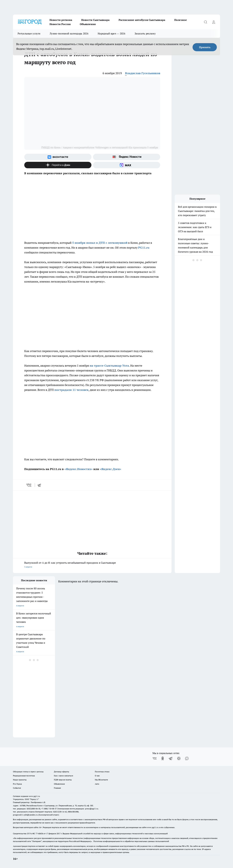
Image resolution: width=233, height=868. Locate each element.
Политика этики (102, 772)
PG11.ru (144, 248)
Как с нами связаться (63, 776)
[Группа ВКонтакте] (58, 157)
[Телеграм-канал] (171, 758)
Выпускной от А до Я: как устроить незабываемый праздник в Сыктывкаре (92, 565)
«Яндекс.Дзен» (111, 469)
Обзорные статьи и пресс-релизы (28, 772)
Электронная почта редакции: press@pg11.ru (78, 809)
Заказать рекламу (145, 34)
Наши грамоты (20, 780)
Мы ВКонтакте (101, 780)
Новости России (60, 24)
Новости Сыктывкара (95, 20)
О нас (97, 776)
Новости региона (61, 20)
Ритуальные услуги (29, 34)
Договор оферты (61, 772)
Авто (97, 784)
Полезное (181, 20)
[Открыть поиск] (205, 22)
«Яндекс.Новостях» (78, 469)
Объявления (88, 24)
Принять (205, 47)
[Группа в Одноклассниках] (163, 758)
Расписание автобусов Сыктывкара (142, 20)
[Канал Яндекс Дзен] (58, 165)
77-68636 (39, 833)
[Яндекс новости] (127, 157)
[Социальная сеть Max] (127, 165)
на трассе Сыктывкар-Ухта (109, 366)
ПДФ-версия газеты (63, 780)
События (17, 788)
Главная (57, 788)
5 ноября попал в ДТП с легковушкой (100, 243)
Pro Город (17, 784)
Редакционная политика (24, 776)
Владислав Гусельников (143, 73)
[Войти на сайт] (214, 22)
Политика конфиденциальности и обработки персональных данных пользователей (131, 841)
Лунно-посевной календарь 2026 (69, 34)
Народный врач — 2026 (111, 34)
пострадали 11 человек (71, 390)
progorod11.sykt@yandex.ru (25, 815)
